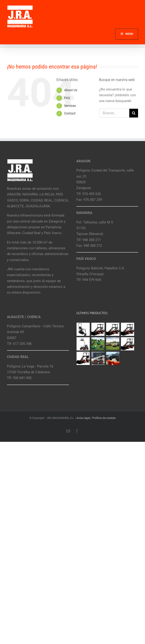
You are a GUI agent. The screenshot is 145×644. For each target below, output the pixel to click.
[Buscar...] (114, 113)
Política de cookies (104, 418)
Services (70, 106)
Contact (70, 113)
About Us (71, 90)
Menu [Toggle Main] (127, 34)
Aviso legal (83, 418)
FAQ (67, 98)
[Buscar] (134, 113)
